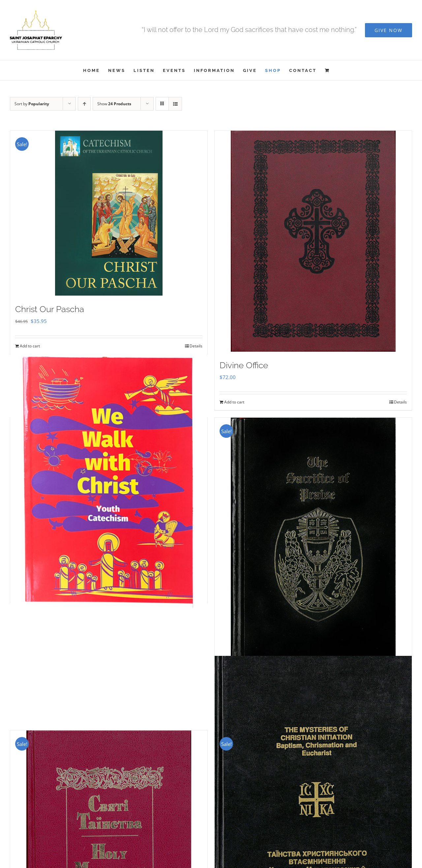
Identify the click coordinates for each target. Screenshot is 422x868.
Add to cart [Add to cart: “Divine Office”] (234, 402)
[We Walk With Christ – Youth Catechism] (109, 481)
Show (114, 104)
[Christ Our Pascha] (109, 213)
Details (196, 346)
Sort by (32, 104)
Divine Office (244, 365)
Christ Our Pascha (50, 309)
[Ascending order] (84, 104)
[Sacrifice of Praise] (313, 541)
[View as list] (175, 104)
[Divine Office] (313, 241)
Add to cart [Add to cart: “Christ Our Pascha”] (30, 346)
